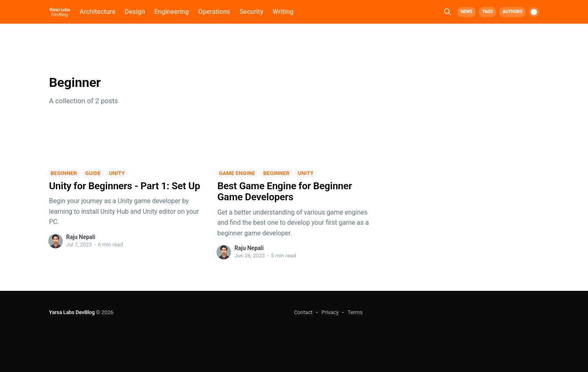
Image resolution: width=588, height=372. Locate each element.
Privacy (330, 312)
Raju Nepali (81, 237)
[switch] (534, 12)
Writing (283, 12)
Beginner (64, 173)
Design (135, 12)
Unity (117, 173)
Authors (512, 12)
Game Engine (237, 173)
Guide (93, 173)
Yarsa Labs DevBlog (72, 312)
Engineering (172, 12)
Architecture (98, 12)
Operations (214, 12)
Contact (303, 312)
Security (251, 12)
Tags (488, 12)
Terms (355, 312)
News (467, 12)
